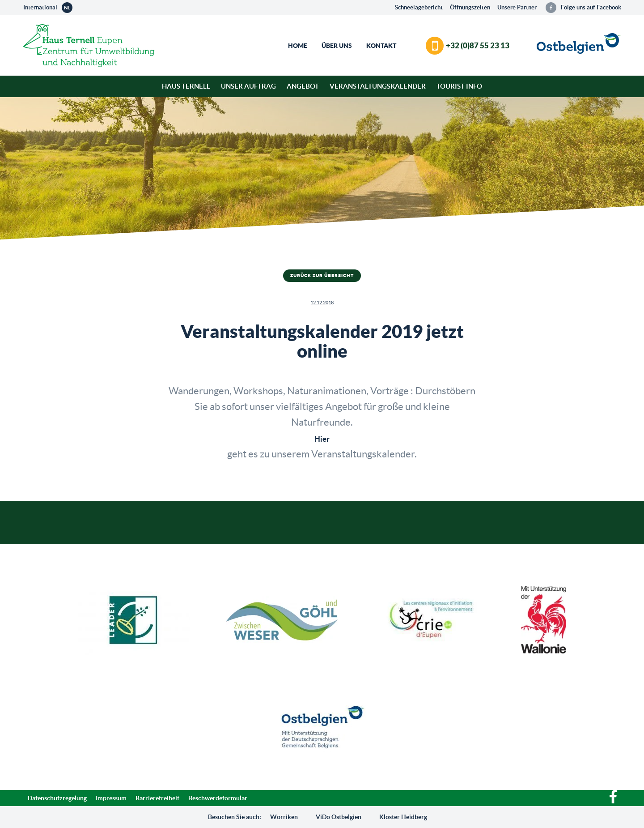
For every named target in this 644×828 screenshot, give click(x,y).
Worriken (284, 817)
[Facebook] (613, 801)
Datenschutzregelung (57, 798)
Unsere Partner (517, 7)
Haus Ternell (186, 86)
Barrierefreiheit (157, 798)
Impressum (111, 798)
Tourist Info (459, 86)
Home (298, 46)
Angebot (303, 86)
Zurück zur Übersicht (322, 276)
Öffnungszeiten (470, 7)
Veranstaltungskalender (378, 86)
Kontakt (381, 46)
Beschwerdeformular (218, 798)
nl (67, 8)
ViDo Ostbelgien (339, 817)
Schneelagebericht (419, 7)
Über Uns (337, 46)
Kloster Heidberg (403, 817)
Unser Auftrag (248, 86)
